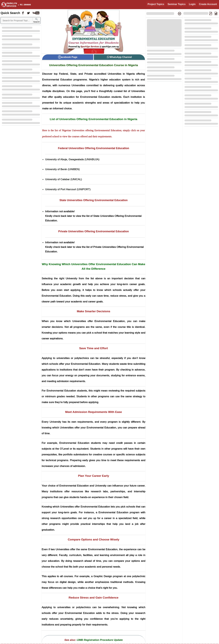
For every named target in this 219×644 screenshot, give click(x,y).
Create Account (208, 4)
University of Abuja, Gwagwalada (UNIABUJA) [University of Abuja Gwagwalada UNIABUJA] (72, 159)
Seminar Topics (177, 4)
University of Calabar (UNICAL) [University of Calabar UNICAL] (64, 179)
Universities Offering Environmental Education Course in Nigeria (94, 65)
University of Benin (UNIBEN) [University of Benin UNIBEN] (62, 169)
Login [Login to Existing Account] (192, 4)
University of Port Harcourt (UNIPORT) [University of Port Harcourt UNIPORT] (68, 189)
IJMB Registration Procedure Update (100, 640)
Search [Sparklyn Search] (36, 20)
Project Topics (156, 4)
